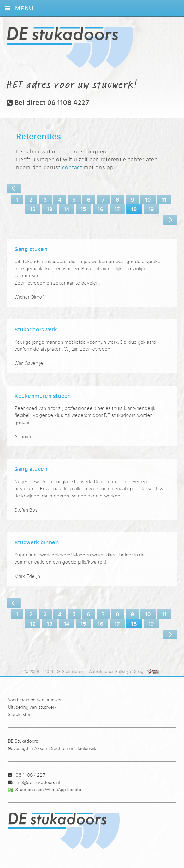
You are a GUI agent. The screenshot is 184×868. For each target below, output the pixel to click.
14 (67, 209)
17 (117, 209)
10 (148, 199)
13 (50, 209)
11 (164, 199)
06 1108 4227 (30, 775)
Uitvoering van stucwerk (32, 707)
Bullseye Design (131, 672)
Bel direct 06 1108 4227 (48, 102)
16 (100, 209)
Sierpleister (19, 714)
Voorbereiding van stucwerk (36, 700)
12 (33, 209)
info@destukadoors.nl (38, 782)
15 (83, 209)
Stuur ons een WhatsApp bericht (48, 789)
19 (151, 209)
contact (72, 167)
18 (134, 209)
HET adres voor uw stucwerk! (72, 84)
